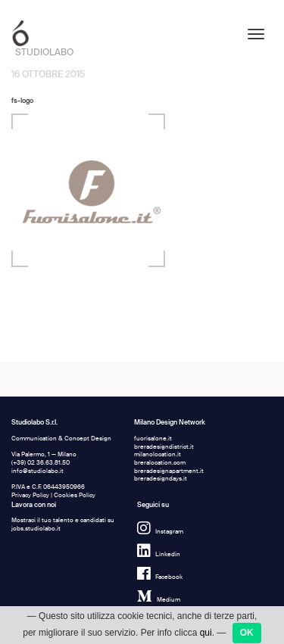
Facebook (160, 577)
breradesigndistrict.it (164, 447)
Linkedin (159, 554)
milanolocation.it (158, 454)
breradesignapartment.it (169, 471)
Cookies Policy (75, 495)
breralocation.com (160, 463)
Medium (159, 600)
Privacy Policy (30, 495)
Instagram (160, 532)
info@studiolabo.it (37, 471)
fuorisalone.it (153, 439)
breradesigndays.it (161, 479)
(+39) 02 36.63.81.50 (41, 463)
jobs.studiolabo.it (36, 529)
